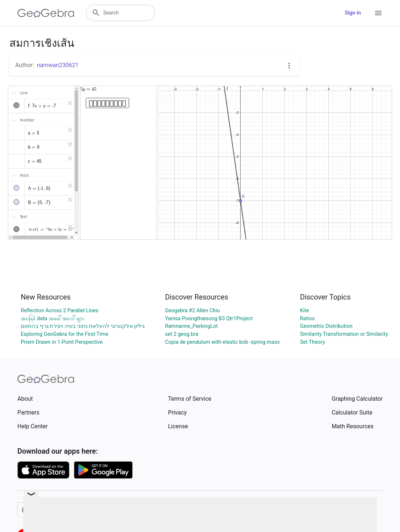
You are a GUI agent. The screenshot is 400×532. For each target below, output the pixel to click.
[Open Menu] (378, 13)
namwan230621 (58, 65)
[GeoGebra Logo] (46, 13)
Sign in (353, 13)
